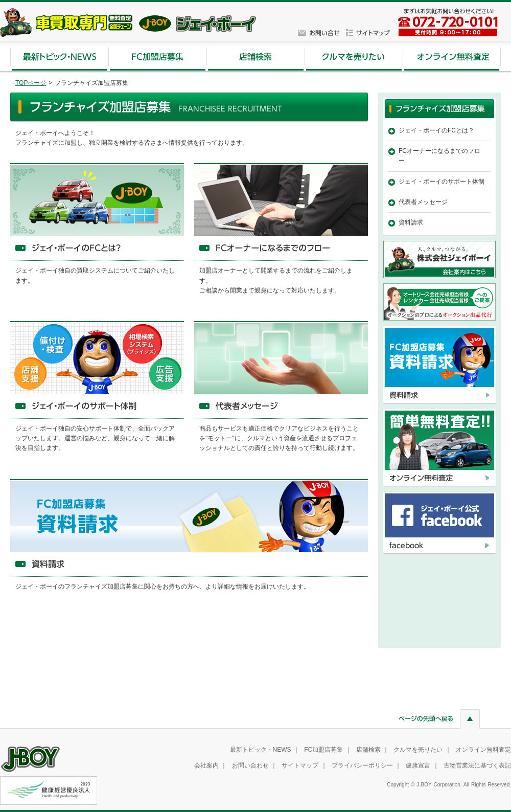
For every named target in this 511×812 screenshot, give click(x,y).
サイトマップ (300, 765)
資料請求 (411, 222)
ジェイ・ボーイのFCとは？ (436, 130)
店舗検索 (368, 750)
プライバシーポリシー (362, 765)
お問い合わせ (250, 765)
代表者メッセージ (423, 202)
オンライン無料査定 (483, 750)
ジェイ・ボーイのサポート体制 (442, 182)
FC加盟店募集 (323, 750)
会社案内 (206, 765)
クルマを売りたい (418, 750)
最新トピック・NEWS (261, 750)
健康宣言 (418, 765)
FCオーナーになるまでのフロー (439, 156)
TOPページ (31, 83)
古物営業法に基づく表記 (477, 765)
